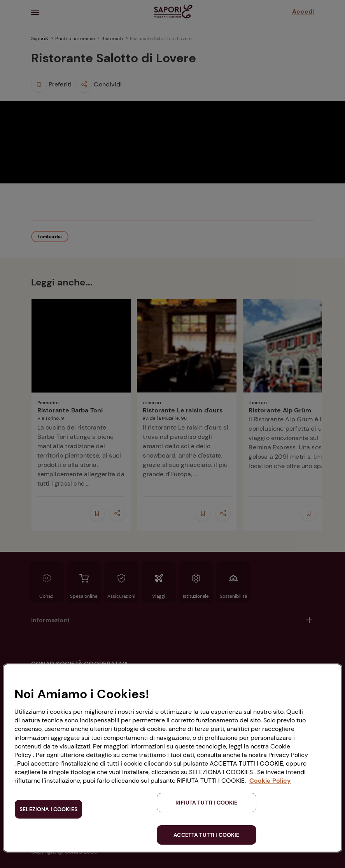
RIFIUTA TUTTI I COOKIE (206, 803)
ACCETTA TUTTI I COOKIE (206, 835)
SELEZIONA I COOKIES (48, 809)
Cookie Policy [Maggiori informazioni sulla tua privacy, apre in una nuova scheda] (270, 781)
